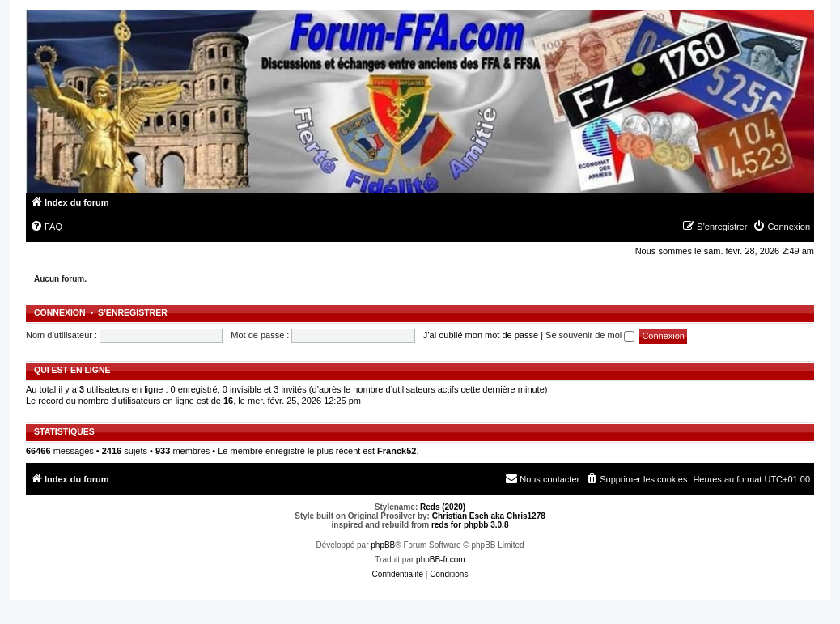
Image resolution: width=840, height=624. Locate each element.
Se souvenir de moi (590, 335)
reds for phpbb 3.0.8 (470, 525)
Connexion (60, 312)
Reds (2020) (443, 507)
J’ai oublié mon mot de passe (481, 335)
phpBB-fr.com (441, 560)
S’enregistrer (133, 312)
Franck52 (397, 451)
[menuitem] (46, 227)
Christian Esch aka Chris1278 (489, 516)
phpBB (383, 545)
